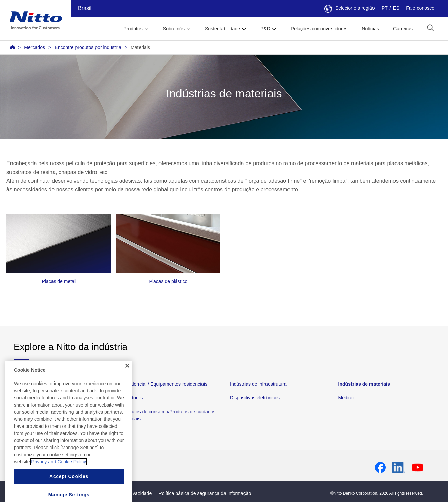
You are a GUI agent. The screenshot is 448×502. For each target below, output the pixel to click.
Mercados (35, 47)
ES (396, 8)
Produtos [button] (133, 29)
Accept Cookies (69, 488)
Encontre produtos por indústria (88, 47)
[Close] (127, 377)
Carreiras (403, 29)
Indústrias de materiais (364, 384)
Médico (346, 398)
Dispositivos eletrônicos (255, 398)
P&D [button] (265, 29)
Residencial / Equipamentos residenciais (165, 384)
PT (385, 8)
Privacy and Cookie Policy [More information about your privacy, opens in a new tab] (59, 474)
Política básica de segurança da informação (205, 493)
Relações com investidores (319, 29)
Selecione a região (350, 8)
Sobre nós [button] (174, 29)
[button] (431, 28)
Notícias (370, 29)
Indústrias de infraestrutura (258, 384)
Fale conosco (420, 8)
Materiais (140, 47)
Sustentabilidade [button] (222, 29)
